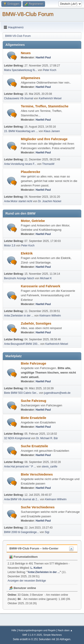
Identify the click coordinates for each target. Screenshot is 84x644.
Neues (26, 53)
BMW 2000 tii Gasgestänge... (22, 532)
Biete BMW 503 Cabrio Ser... (21, 393)
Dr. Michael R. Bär (47, 438)
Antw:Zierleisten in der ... (19, 316)
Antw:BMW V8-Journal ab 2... (22, 499)
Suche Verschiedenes (38, 507)
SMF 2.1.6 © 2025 (32, 635)
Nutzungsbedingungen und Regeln (37, 630)
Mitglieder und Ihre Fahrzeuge (44, 139)
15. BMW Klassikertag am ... (21, 131)
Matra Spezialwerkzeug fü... (21, 70)
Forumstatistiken (23, 557)
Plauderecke (30, 172)
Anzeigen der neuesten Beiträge (27, 581)
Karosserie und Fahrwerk (41, 286)
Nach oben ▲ (65, 630)
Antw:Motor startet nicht (18, 201)
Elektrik (27, 253)
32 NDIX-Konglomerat (17, 438)
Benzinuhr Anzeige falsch (19, 278)
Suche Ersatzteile (34, 446)
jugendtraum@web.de (57, 393)
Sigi (47, 532)
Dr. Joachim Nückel (50, 201)
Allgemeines (30, 78)
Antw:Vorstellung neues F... (20, 164)
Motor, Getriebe (33, 221)
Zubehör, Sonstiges (36, 323)
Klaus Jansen (52, 131)
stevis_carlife (50, 467)
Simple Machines (53, 635)
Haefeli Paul (43, 58)
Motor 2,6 (10, 246)
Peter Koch (50, 70)
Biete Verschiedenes (37, 474)
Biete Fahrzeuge (33, 363)
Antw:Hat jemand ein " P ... (20, 467)
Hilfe (14, 630)
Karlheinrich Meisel (50, 98)
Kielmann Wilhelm (50, 316)
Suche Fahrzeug (33, 401)
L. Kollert (36, 568)
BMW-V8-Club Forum (28, 14)
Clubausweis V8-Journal (18, 98)
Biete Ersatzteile (33, 418)
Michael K (46, 278)
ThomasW (48, 164)
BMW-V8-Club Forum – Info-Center (34, 548)
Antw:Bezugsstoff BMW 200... (22, 344)
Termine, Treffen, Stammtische (45, 106)
